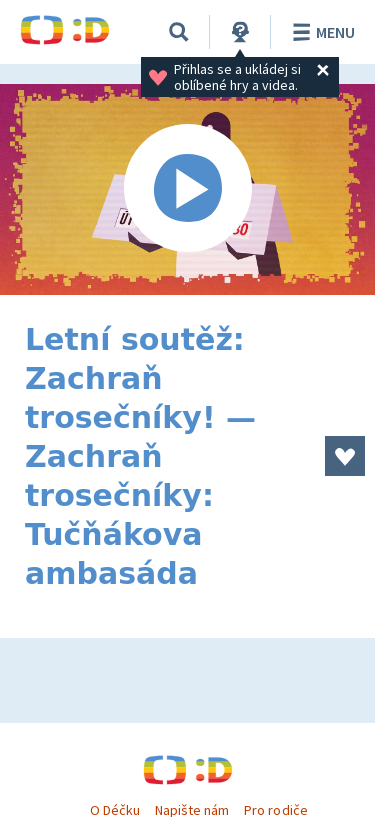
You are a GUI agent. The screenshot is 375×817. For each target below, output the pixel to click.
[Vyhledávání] (179, 32)
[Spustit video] (187, 189)
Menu (320, 32)
